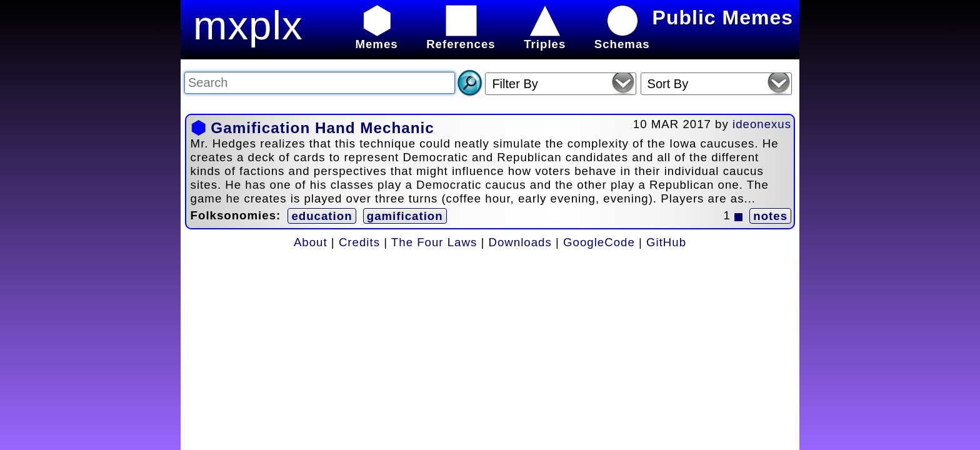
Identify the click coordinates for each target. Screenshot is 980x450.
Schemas (622, 37)
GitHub (666, 242)
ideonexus (762, 124)
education (322, 216)
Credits (359, 242)
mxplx (248, 25)
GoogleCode (599, 242)
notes (770, 216)
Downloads (520, 242)
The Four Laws (434, 242)
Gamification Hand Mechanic (322, 128)
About (311, 242)
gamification (405, 216)
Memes (376, 37)
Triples (545, 37)
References (461, 37)
